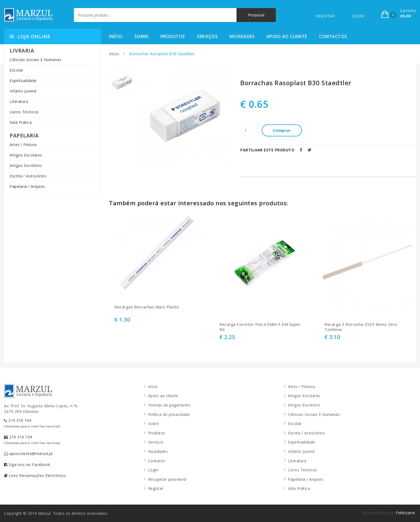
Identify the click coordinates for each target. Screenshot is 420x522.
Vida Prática (21, 122)
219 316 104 (32, 423)
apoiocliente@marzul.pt (28, 454)
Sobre (142, 36)
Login (153, 470)
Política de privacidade (169, 414)
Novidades (242, 36)
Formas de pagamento (169, 405)
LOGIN (358, 16)
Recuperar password (167, 479)
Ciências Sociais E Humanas (35, 60)
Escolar (16, 70)
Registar (156, 488)
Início (116, 36)
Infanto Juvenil (23, 91)
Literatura (19, 101)
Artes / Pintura (23, 145)
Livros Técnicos (24, 112)
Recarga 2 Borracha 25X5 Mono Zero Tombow (361, 327)
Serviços (207, 36)
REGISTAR (325, 16)
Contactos (333, 36)
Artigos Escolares (26, 155)
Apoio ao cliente (287, 36)
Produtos (173, 36)
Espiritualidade (23, 81)
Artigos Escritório (26, 165)
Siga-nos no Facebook (27, 465)
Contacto (157, 461)
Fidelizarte (406, 513)
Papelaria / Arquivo (27, 186)
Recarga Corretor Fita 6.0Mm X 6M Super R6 (260, 327)
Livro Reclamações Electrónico (35, 476)
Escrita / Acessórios (28, 176)
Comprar (282, 130)
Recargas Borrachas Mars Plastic (147, 307)
